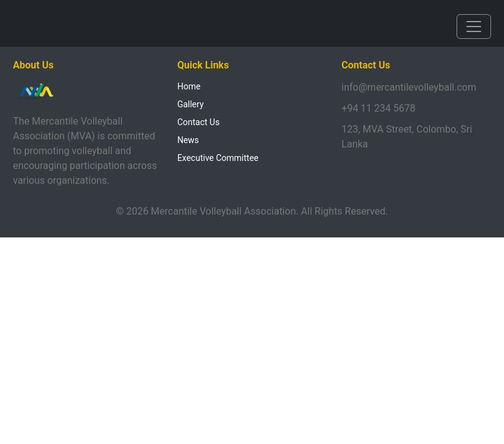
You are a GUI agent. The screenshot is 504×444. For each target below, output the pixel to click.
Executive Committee (218, 158)
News (188, 140)
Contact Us (199, 122)
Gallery (191, 104)
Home (189, 86)
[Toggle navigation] (474, 27)
